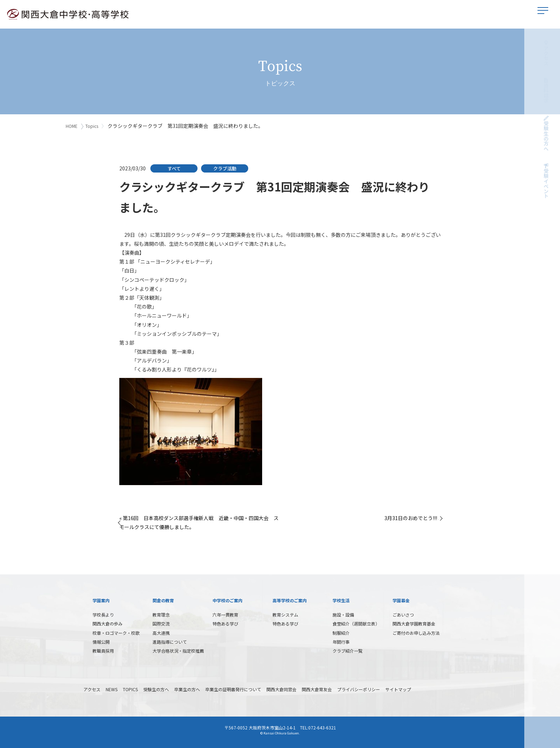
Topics (93, 126)
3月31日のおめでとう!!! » (412, 517)
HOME (72, 126)
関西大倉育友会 (317, 688)
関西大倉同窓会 (281, 688)
